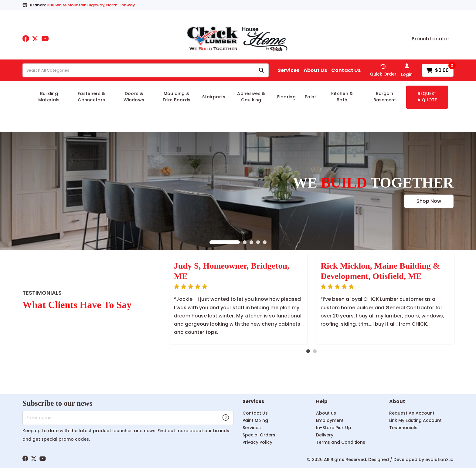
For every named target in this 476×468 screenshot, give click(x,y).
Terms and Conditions (341, 442)
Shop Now (429, 201)
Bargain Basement (385, 97)
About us (326, 413)
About (397, 402)
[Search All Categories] (146, 70)
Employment (330, 420)
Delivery (325, 435)
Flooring (287, 97)
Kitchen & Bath (342, 97)
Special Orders (259, 435)
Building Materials (49, 97)
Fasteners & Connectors (92, 97)
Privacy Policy (257, 442)
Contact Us (346, 70)
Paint (311, 97)
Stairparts (214, 97)
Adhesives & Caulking (251, 97)
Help (322, 402)
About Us (315, 70)
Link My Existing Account (415, 420)
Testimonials (403, 428)
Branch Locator (430, 39)
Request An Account (412, 413)
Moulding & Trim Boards (177, 97)
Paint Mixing (255, 420)
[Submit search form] (261, 71)
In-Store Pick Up (334, 428)
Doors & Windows (134, 97)
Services (289, 70)
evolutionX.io (439, 460)
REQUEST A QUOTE (427, 97)
